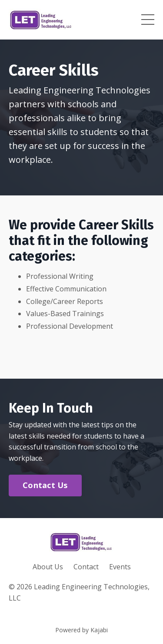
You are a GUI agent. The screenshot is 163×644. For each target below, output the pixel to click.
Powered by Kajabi (81, 630)
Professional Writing (60, 276)
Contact (86, 567)
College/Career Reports (65, 301)
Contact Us (45, 485)
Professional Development (70, 326)
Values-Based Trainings (65, 314)
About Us (48, 567)
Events (120, 567)
